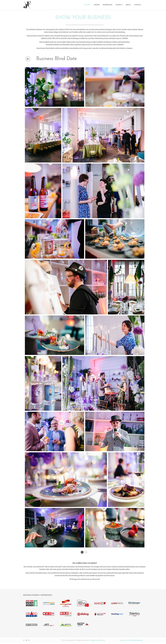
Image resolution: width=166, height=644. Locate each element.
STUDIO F (119, 5)
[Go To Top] (153, 635)
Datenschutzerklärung (136, 640)
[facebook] (24, 640)
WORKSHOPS (108, 5)
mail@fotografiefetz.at (97, 640)
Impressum (123, 640)
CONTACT (138, 5)
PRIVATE (97, 5)
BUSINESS (87, 5)
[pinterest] (26, 640)
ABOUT (128, 5)
